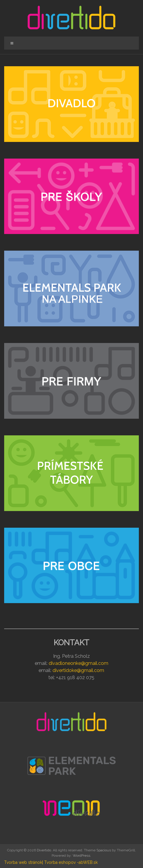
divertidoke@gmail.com (78, 670)
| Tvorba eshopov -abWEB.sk (70, 862)
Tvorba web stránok (23, 862)
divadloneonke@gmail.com (78, 663)
